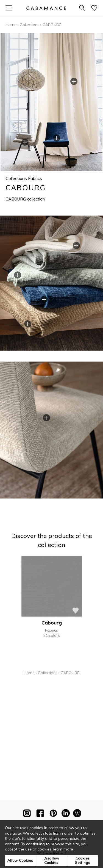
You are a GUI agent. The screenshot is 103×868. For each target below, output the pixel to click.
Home (11, 25)
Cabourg (52, 623)
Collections (30, 25)
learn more (63, 849)
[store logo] (46, 8)
